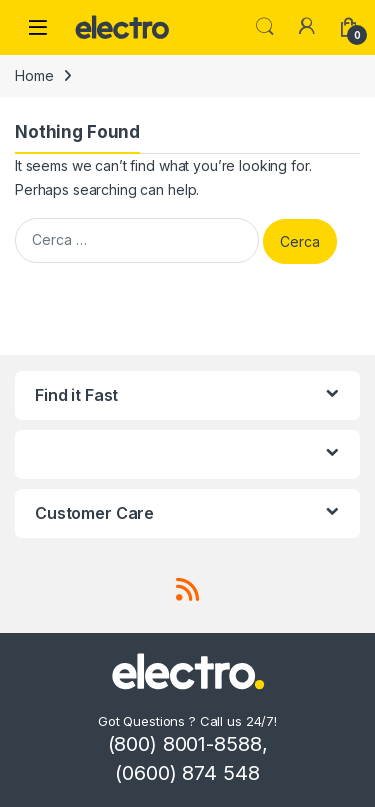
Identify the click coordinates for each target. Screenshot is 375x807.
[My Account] (307, 27)
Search (265, 27)
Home (34, 75)
